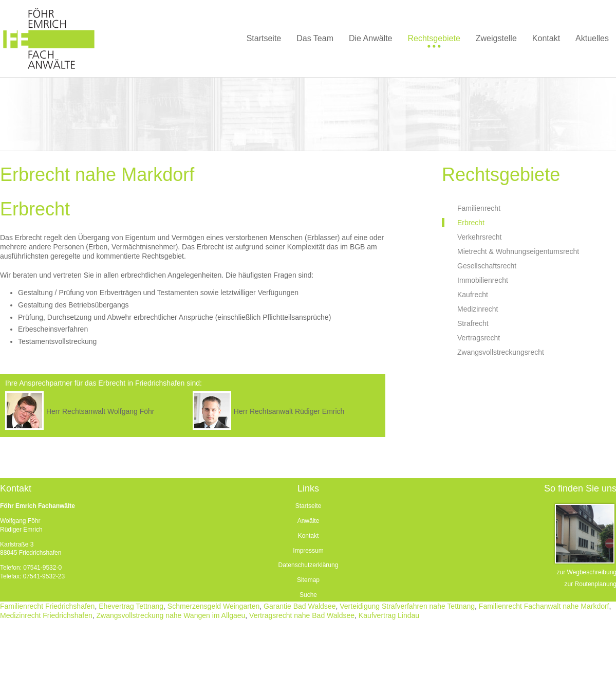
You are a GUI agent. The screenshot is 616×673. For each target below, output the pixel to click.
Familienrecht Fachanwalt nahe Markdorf (544, 606)
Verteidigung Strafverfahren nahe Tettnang (407, 606)
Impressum (308, 551)
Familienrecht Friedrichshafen (47, 606)
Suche (308, 595)
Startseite (309, 506)
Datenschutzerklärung (309, 565)
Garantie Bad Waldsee (300, 606)
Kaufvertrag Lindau (389, 615)
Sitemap (308, 580)
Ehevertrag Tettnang (131, 606)
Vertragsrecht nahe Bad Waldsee (302, 615)
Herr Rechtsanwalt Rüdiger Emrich (289, 411)
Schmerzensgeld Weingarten (214, 606)
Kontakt (309, 536)
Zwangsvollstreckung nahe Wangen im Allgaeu (171, 615)
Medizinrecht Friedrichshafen (46, 615)
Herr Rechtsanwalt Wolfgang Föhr (100, 411)
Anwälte (309, 521)
